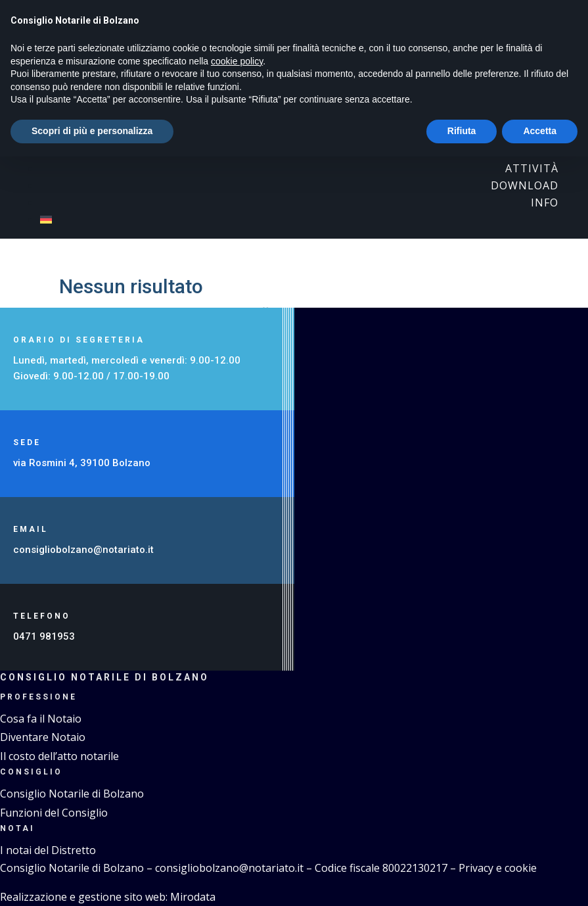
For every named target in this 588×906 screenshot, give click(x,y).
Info (545, 203)
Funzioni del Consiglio (54, 813)
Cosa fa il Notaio (41, 719)
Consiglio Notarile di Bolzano (72, 794)
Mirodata (193, 897)
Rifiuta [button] (462, 131)
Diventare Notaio (43, 737)
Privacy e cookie (498, 868)
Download (525, 185)
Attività (532, 168)
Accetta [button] (540, 131)
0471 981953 (44, 636)
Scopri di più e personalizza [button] (92, 131)
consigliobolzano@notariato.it (85, 550)
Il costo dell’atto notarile (59, 756)
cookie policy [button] (237, 61)
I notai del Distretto (48, 850)
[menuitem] (300, 220)
